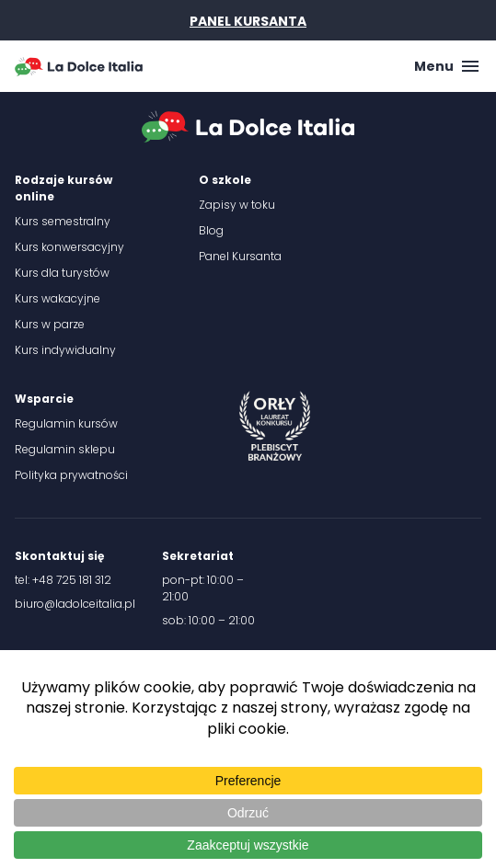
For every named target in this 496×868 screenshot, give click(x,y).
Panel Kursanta (240, 256)
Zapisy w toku (237, 205)
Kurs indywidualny (65, 350)
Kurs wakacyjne (58, 298)
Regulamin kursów (66, 423)
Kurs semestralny (63, 221)
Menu (448, 66)
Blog (211, 230)
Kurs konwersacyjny (69, 247)
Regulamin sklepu (65, 449)
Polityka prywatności (71, 475)
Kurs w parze (50, 324)
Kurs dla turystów (62, 273)
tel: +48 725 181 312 (63, 580)
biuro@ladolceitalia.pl (75, 604)
